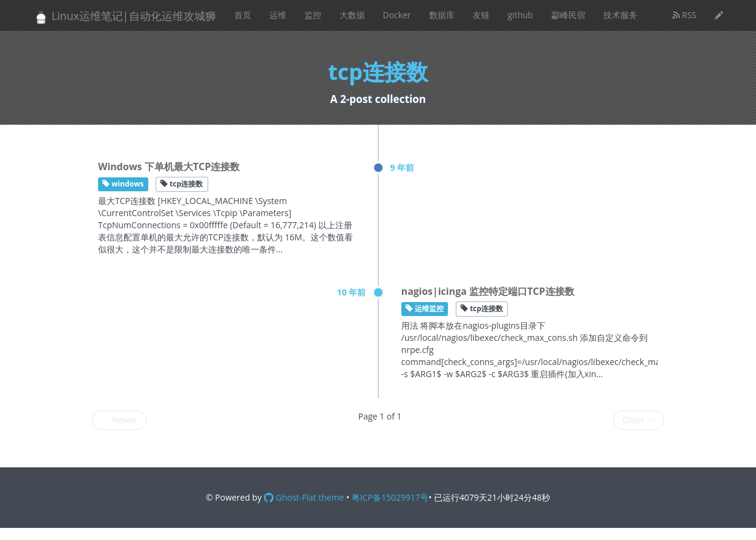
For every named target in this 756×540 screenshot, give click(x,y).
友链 (481, 15)
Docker (397, 15)
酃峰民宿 (568, 15)
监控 (313, 15)
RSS (685, 15)
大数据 (352, 15)
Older (639, 420)
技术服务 (620, 15)
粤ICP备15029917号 (390, 497)
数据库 (442, 15)
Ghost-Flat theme (304, 497)
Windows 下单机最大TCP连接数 (169, 166)
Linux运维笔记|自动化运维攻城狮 (125, 17)
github (521, 15)
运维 (278, 15)
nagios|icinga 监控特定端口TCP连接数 (488, 291)
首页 (243, 15)
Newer (119, 420)
